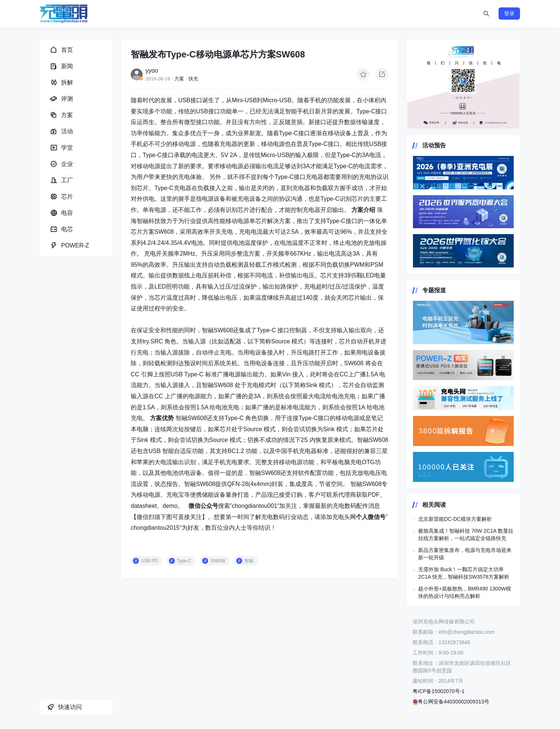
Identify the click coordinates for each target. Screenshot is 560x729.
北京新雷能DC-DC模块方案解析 (455, 519)
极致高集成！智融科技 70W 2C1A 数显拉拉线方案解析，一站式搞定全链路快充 (466, 535)
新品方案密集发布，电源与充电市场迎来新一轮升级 (465, 554)
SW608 (218, 561)
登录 (509, 13)
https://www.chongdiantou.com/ (463, 84)
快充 (193, 79)
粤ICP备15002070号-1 (439, 691)
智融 (249, 561)
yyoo (152, 71)
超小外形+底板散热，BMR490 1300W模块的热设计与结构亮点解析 (465, 592)
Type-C (184, 561)
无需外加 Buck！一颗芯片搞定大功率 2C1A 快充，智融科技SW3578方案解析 (464, 573)
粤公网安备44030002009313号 (451, 702)
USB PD (149, 561)
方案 (179, 79)
